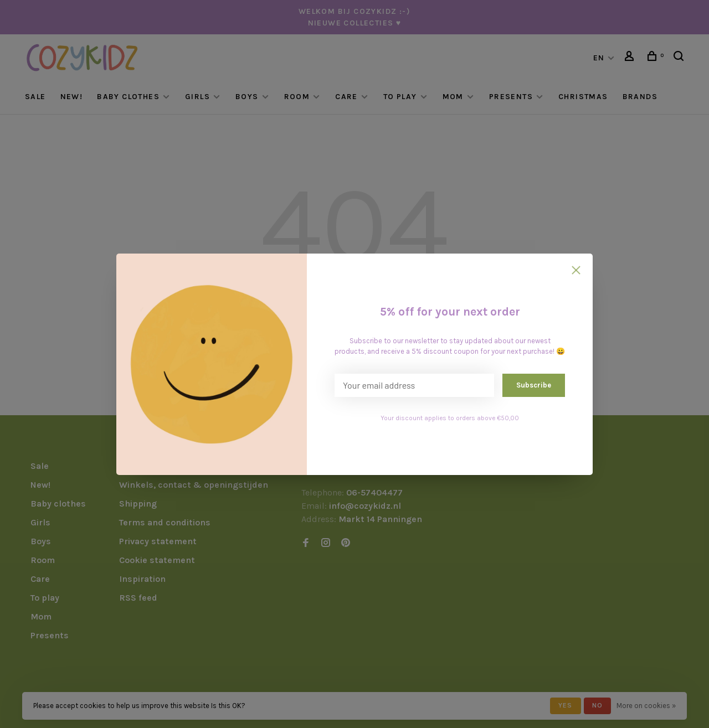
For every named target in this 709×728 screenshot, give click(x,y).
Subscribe (534, 385)
